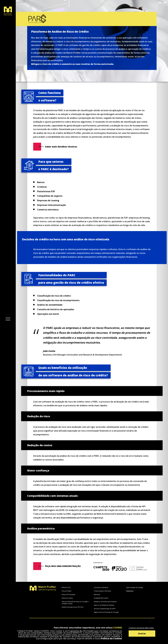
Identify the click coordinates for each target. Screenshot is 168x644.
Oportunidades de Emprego (134, 587)
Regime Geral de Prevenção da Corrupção (106, 612)
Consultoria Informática (101, 587)
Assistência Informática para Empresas (105, 602)
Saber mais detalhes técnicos (61, 147)
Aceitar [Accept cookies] (142, 634)
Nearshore (97, 595)
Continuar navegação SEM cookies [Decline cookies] (141, 628)
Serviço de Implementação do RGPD (105, 609)
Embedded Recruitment (101, 598)
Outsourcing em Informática (102, 591)
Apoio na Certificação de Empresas (104, 605)
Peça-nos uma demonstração (63, 566)
